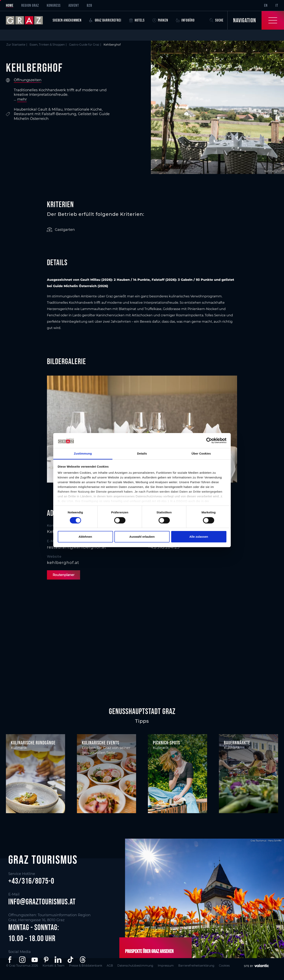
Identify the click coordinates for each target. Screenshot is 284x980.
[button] (11, 960)
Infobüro (185, 20)
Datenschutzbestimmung (140, 965)
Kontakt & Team (55, 965)
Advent (74, 5)
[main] (142, 368)
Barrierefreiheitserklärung (203, 965)
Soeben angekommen (67, 20)
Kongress (54, 5)
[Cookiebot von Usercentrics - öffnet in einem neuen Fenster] (209, 441)
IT (277, 5)
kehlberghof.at (63, 563)
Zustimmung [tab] (83, 453)
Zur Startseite (16, 45)
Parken (160, 20)
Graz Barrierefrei (105, 20)
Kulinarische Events (100, 743)
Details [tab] (142, 453)
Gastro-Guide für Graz (84, 45)
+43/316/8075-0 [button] (31, 881)
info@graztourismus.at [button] (42, 902)
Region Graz (30, 5)
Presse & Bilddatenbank (88, 965)
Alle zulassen (199, 537)
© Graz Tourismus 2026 (22, 965)
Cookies (232, 965)
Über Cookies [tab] (201, 453)
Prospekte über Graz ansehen (149, 951)
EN (266, 5)
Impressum (171, 965)
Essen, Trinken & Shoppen (47, 45)
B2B (89, 5)
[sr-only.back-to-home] (27, 20)
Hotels (137, 20)
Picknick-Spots (166, 743)
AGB (113, 965)
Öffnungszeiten (28, 80)
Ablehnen (85, 537)
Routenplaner (64, 575)
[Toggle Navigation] (256, 20)
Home (10, 5)
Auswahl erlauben (142, 537)
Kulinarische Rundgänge (33, 743)
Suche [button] (217, 20)
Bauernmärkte (237, 743)
